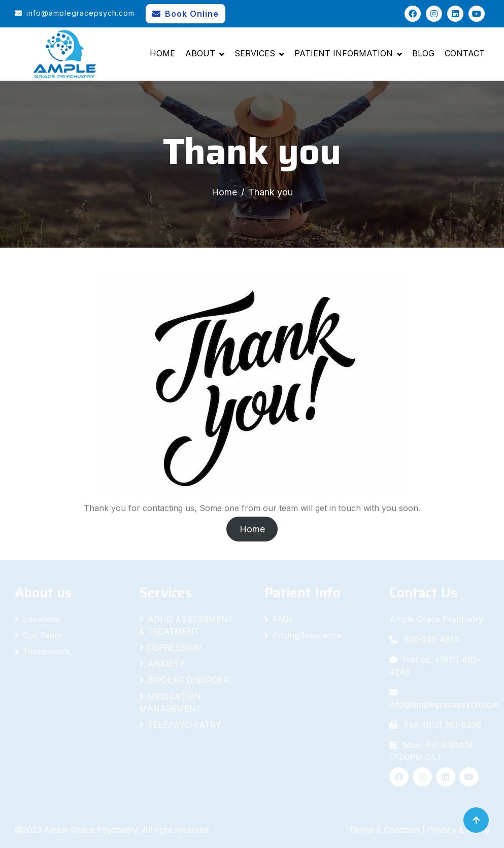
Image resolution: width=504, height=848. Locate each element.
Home (162, 53)
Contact (465, 53)
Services (255, 53)
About (200, 53)
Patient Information (344, 53)
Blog (423, 53)
